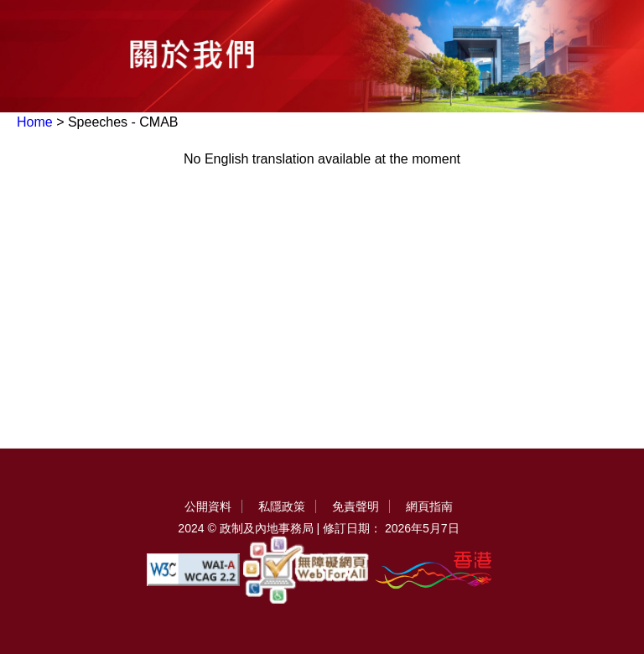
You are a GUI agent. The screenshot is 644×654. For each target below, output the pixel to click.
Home (35, 122)
